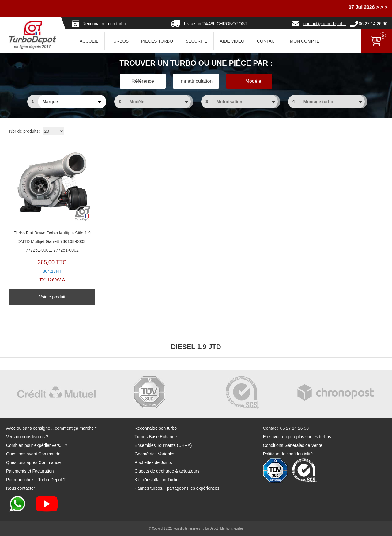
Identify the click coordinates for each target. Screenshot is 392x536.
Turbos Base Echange (156, 437)
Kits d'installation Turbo (156, 480)
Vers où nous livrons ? (27, 437)
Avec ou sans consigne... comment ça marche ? (52, 428)
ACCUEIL (89, 41)
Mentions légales (232, 528)
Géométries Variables (155, 454)
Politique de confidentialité (288, 454)
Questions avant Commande (33, 454)
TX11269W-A (52, 213)
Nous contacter (21, 488)
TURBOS (120, 41)
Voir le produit (52, 297)
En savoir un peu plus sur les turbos (297, 437)
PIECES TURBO (157, 41)
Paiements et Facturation (30, 471)
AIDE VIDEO (232, 41)
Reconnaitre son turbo (156, 428)
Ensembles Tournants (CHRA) (163, 445)
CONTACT (267, 41)
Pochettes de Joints (153, 462)
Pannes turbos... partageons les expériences (177, 488)
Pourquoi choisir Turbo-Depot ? (36, 480)
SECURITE (196, 41)
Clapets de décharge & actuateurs (167, 471)
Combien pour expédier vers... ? (37, 445)
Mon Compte (305, 41)
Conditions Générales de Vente (293, 445)
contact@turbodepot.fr (325, 24)
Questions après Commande (33, 462)
